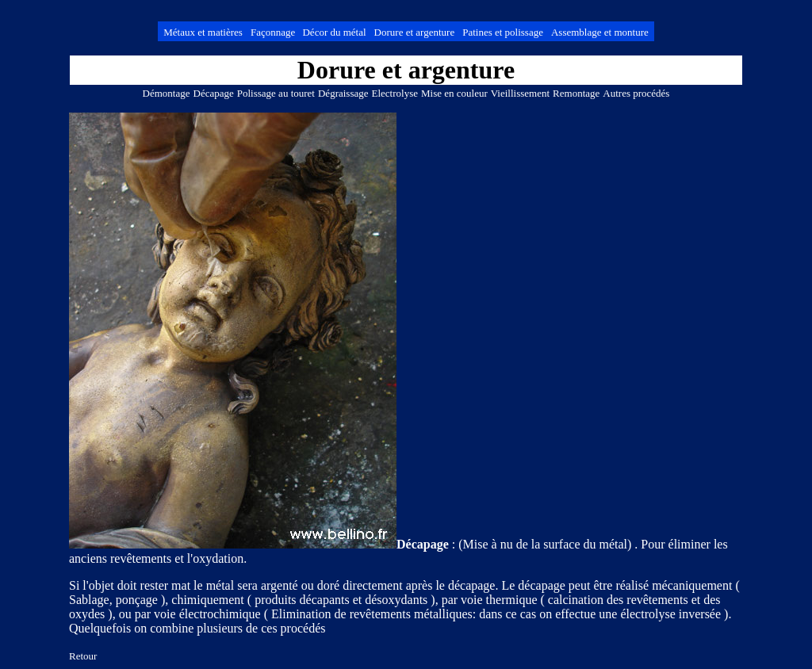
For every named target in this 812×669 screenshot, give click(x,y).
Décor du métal (334, 32)
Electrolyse (395, 93)
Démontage (167, 93)
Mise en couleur (454, 93)
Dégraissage (343, 93)
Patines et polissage (503, 32)
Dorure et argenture (415, 32)
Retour (83, 656)
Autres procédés (636, 93)
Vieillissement (520, 93)
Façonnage (274, 32)
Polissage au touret (276, 93)
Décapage (214, 93)
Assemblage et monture (600, 32)
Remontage (576, 93)
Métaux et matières (203, 32)
